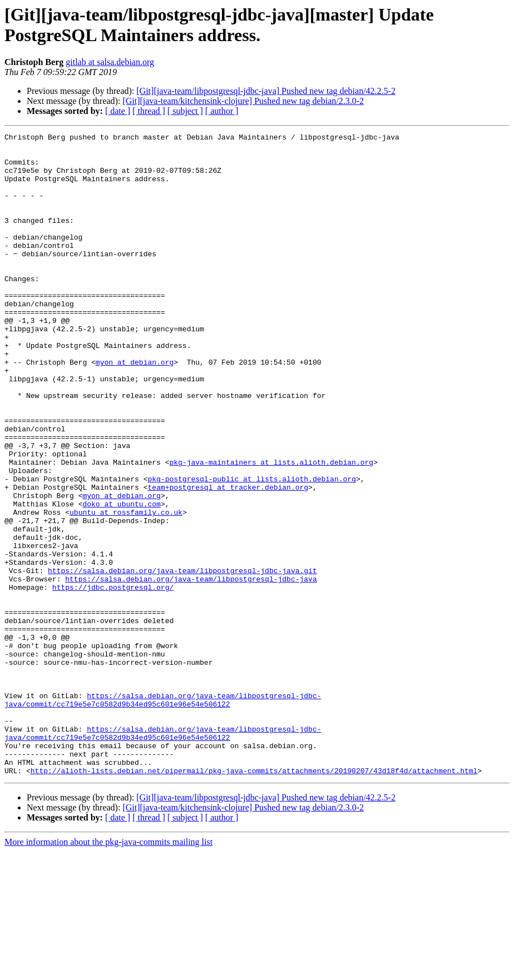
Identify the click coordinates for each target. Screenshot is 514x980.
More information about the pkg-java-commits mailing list (108, 970)
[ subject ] (185, 111)
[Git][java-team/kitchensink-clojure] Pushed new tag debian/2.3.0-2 (243, 101)
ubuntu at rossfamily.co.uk (126, 589)
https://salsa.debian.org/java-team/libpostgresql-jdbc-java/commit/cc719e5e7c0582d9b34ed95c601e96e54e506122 (163, 814)
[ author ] (222, 111)
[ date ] (118, 111)
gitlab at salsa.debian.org (110, 62)
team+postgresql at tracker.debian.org (228, 559)
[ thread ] (149, 111)
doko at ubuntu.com (121, 579)
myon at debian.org (135, 409)
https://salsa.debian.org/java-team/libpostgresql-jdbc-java (191, 669)
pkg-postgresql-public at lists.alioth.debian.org (251, 549)
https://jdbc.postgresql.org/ (113, 679)
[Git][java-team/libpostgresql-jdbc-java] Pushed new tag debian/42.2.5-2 (266, 91)
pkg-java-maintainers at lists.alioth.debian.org (271, 529)
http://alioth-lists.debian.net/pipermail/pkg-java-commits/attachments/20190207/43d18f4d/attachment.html (254, 899)
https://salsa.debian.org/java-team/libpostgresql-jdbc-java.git (182, 659)
